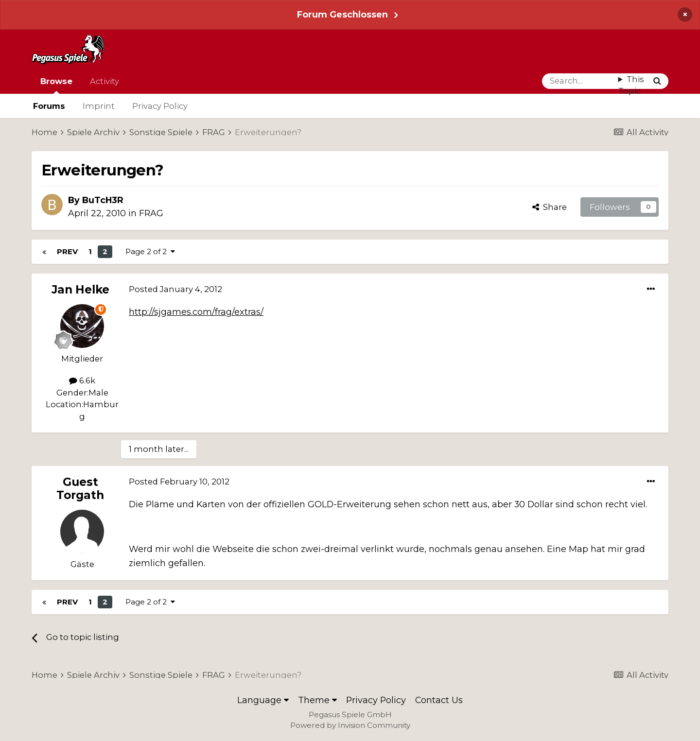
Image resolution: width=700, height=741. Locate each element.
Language (263, 700)
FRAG (151, 213)
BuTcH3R (103, 200)
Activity (105, 81)
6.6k (82, 380)
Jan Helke (80, 290)
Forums (49, 106)
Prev (67, 251)
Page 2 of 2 (150, 251)
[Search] (580, 81)
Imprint (99, 106)
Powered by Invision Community (350, 725)
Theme (317, 700)
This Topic (631, 85)
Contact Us (439, 700)
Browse (56, 85)
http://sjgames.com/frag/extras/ (196, 312)
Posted (175, 289)
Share (550, 207)
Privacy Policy (160, 106)
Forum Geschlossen (342, 14)
